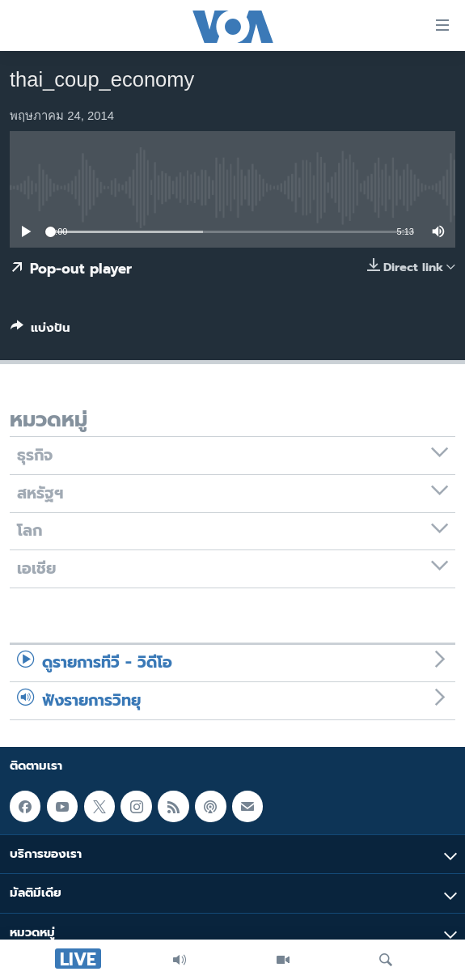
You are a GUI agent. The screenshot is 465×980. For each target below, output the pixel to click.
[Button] (40, 331)
